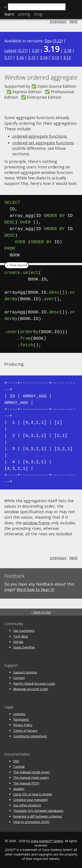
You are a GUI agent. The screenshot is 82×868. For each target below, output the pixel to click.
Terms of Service (25, 731)
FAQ (16, 761)
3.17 (8, 57)
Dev (48, 41)
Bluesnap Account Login (31, 689)
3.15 (32, 57)
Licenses (19, 714)
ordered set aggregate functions (43, 143)
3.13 (55, 57)
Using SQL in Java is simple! (33, 794)
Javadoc (19, 789)
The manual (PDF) (26, 783)
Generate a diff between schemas (38, 816)
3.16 (20, 57)
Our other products (27, 805)
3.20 (35, 50)
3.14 (44, 57)
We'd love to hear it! (35, 589)
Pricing (24, 14)
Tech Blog (21, 636)
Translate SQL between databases (38, 811)
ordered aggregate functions (40, 136)
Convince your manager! (30, 800)
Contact (19, 678)
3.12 (67, 57)
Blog (38, 14)
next (73, 21)
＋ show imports (17, 265)
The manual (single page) (31, 772)
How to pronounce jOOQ (31, 822)
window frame (36, 523)
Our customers (24, 631)
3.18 (68, 50)
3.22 (58, 41)
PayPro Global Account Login (34, 683)
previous (58, 21)
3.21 (23, 50)
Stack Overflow (24, 647)
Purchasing (21, 719)
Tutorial (19, 767)
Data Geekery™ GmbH (47, 841)
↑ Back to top (41, 612)
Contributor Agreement (30, 736)
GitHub (18, 642)
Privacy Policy (23, 725)
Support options (25, 672)
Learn (9, 14)
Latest (10, 50)
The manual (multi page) (31, 778)
